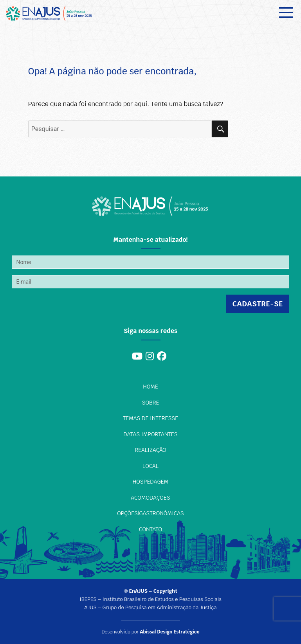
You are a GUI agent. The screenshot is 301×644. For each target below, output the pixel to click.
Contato (150, 529)
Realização (150, 450)
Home (150, 387)
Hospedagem (150, 482)
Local (150, 466)
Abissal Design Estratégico (169, 632)
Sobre (151, 403)
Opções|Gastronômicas (150, 513)
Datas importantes (150, 434)
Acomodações (150, 498)
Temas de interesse (150, 418)
